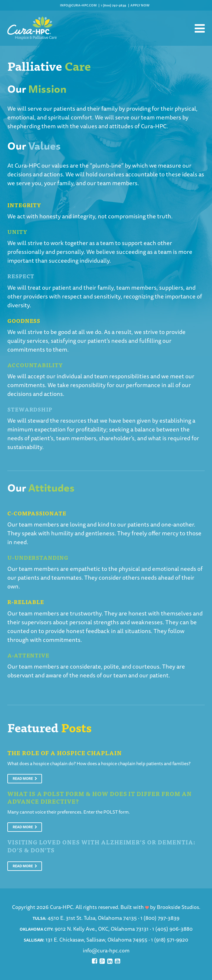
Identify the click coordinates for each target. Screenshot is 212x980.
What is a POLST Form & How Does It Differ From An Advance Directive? (100, 797)
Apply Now (140, 5)
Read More (25, 779)
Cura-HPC (154, 126)
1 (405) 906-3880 (172, 929)
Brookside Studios (178, 907)
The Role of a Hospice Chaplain (65, 753)
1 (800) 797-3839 (113, 5)
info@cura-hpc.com (78, 5)
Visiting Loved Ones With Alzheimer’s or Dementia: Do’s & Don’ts (101, 846)
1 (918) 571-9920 (170, 939)
